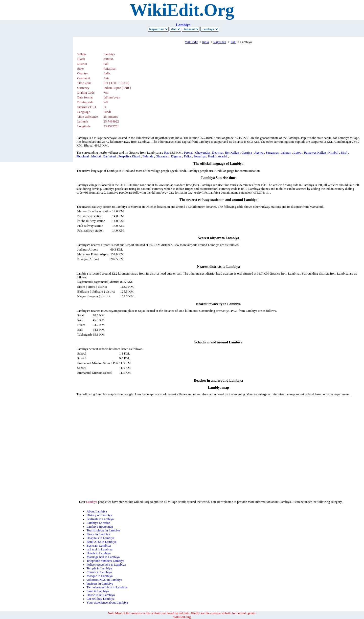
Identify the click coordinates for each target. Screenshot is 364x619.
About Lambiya (97, 511)
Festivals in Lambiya (100, 519)
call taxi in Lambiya (99, 549)
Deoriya (217, 153)
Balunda (148, 156)
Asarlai (223, 156)
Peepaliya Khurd (129, 156)
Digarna (176, 156)
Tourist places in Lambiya (103, 530)
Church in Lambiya (99, 572)
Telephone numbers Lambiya (105, 561)
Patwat (188, 153)
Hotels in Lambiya (98, 553)
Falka (188, 156)
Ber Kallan (232, 153)
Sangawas (272, 153)
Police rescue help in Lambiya (106, 565)
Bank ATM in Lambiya (101, 542)
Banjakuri (109, 156)
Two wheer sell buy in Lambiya (107, 587)
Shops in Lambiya (98, 534)
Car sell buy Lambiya (100, 599)
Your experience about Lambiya (107, 603)
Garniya (247, 153)
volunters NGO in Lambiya (104, 580)
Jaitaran (286, 153)
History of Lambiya (99, 515)
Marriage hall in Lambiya (103, 557)
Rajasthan (220, 42)
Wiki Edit (191, 42)
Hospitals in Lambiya (100, 538)
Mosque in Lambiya (99, 576)
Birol (344, 153)
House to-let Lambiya (101, 595)
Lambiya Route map (100, 527)
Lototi (298, 153)
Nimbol (333, 153)
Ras (166, 153)
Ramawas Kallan (315, 153)
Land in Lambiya (98, 591)
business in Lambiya (100, 584)
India (206, 42)
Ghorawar (162, 156)
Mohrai (96, 156)
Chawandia (202, 153)
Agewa (259, 153)
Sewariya (200, 156)
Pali (233, 42)
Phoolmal (83, 156)
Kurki (212, 156)
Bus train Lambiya (98, 546)
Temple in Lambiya (99, 568)
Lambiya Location (98, 523)
